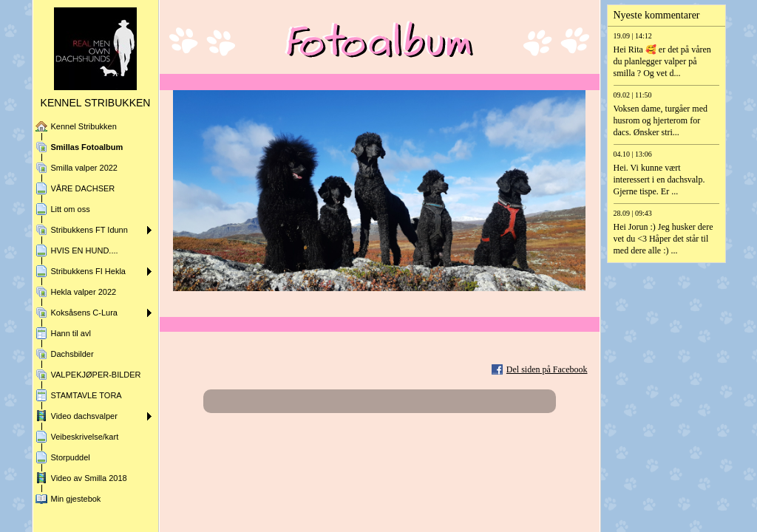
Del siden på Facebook (547, 369)
